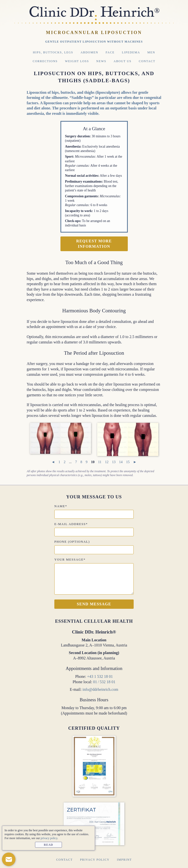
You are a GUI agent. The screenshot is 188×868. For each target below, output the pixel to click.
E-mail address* (71, 524)
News (101, 61)
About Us (123, 61)
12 (107, 462)
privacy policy (49, 838)
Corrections (45, 61)
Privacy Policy (95, 860)
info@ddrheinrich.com (100, 689)
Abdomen (89, 52)
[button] (9, 859)
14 (121, 462)
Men (151, 52)
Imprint (124, 860)
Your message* (70, 560)
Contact (147, 61)
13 (114, 462)
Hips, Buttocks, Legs (53, 52)
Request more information (94, 244)
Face (110, 52)
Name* (61, 506)
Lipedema (131, 52)
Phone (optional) (72, 542)
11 (100, 462)
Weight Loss (77, 61)
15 (128, 462)
